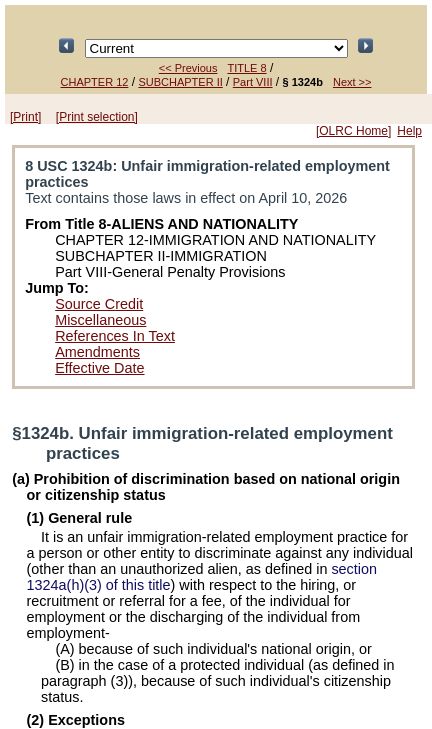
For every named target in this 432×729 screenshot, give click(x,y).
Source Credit (99, 304)
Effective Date (99, 368)
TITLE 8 (246, 68)
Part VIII (253, 82)
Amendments (97, 352)
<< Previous (188, 68)
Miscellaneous (100, 320)
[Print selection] (97, 117)
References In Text (115, 336)
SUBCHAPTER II (180, 82)
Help (409, 131)
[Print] (25, 117)
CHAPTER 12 (95, 82)
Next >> (352, 82)
